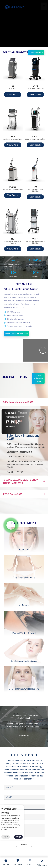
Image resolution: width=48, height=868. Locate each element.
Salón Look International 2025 (23, 437)
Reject (6, 837)
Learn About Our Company (16, 334)
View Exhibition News (38, 378)
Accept (18, 837)
